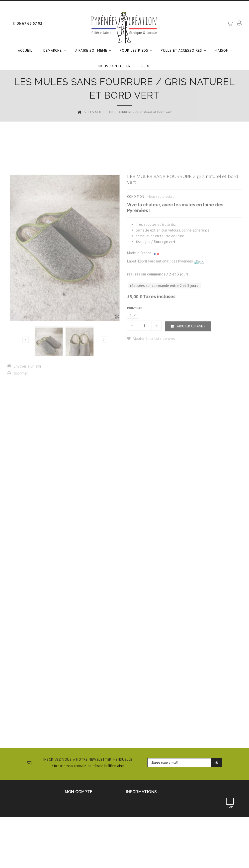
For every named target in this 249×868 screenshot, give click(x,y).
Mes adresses (75, 813)
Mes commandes (77, 801)
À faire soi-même (91, 50)
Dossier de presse (180, 859)
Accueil (25, 50)
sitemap (204, 859)
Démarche (53, 50)
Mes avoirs (73, 807)
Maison (222, 50)
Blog (146, 66)
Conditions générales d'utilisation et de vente (128, 859)
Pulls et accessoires (181, 50)
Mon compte (79, 792)
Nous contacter (115, 66)
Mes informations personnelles (88, 818)
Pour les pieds (134, 50)
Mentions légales (77, 859)
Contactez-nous (48, 859)
